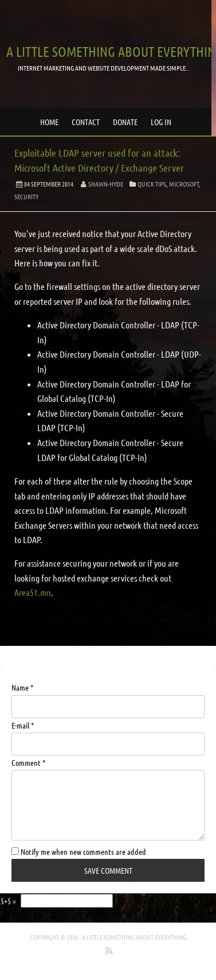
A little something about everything (134, 937)
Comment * (28, 762)
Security (26, 196)
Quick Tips (152, 184)
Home (49, 122)
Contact (86, 122)
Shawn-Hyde (106, 184)
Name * (22, 687)
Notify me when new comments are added (79, 851)
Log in (161, 122)
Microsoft (184, 184)
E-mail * (23, 725)
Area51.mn (33, 592)
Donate (125, 122)
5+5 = (9, 901)
